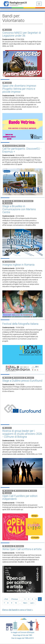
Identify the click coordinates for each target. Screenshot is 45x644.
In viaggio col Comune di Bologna (23, 632)
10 (17, 603)
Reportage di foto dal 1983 (23, 635)
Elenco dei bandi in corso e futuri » (18, 610)
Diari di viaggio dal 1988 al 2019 (23, 638)
